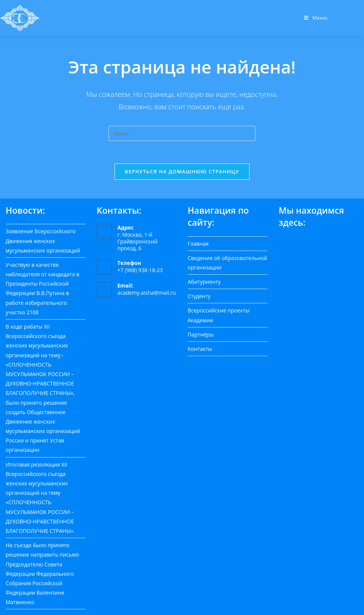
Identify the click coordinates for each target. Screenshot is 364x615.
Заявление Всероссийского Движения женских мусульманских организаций (43, 241)
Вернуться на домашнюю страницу (182, 171)
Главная (198, 244)
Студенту (199, 296)
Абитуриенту (204, 282)
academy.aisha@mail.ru (147, 293)
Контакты (200, 349)
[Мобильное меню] (316, 18)
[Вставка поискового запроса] (182, 133)
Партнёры (201, 334)
